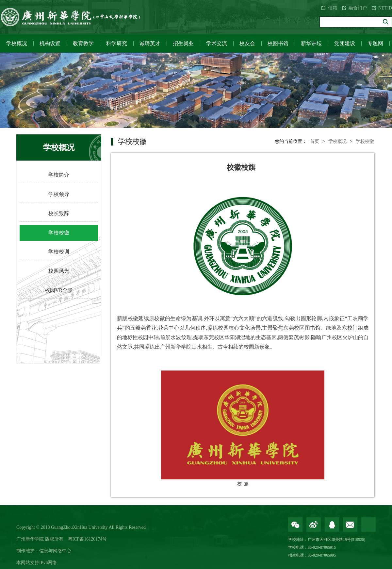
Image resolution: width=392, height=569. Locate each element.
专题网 (375, 43)
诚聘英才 (150, 43)
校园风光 (59, 271)
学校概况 (17, 43)
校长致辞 (59, 213)
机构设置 (50, 43)
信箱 (333, 8)
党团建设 (345, 43)
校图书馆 (278, 43)
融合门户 (358, 8)
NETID (385, 8)
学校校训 (59, 252)
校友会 (247, 43)
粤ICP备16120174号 (88, 539)
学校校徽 (59, 233)
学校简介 (59, 175)
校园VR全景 (59, 290)
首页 (315, 141)
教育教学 (83, 43)
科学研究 (117, 43)
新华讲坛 (311, 43)
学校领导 (59, 194)
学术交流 (217, 43)
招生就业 (183, 43)
